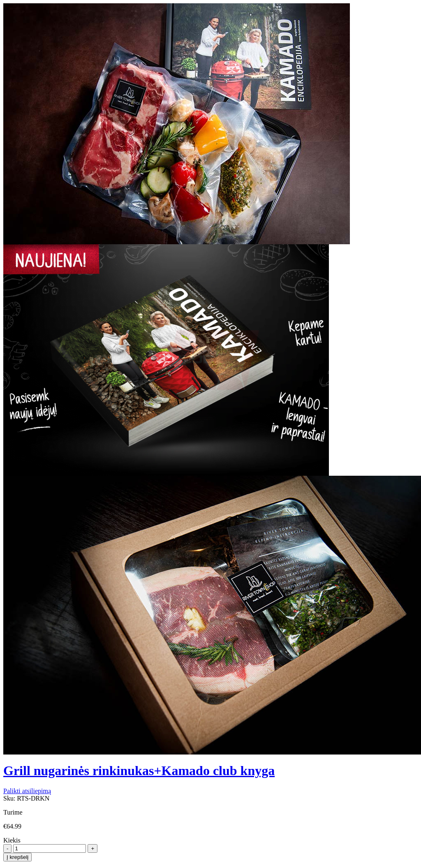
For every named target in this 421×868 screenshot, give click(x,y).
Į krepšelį (17, 857)
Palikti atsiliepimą (27, 791)
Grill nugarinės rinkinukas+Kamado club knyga (139, 771)
